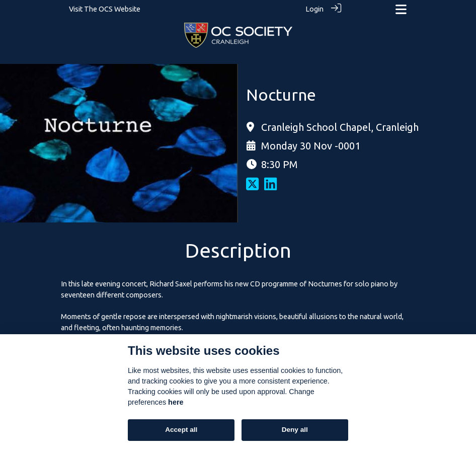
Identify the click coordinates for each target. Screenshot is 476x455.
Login (314, 9)
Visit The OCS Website (105, 9)
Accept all (181, 430)
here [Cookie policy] (176, 402)
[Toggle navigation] (401, 9)
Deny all (295, 430)
